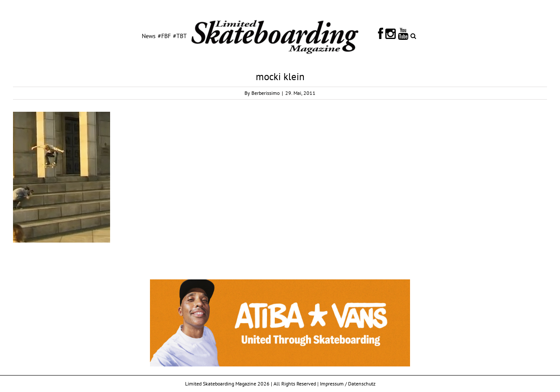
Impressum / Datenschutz (348, 384)
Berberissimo (265, 93)
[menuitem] (149, 36)
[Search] (413, 36)
